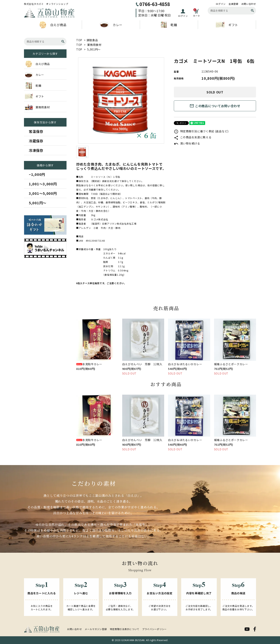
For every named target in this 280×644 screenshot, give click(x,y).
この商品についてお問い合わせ (215, 106)
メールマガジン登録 (96, 629)
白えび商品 (53, 25)
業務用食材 (94, 45)
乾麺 (169, 25)
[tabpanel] (121, 100)
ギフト (227, 25)
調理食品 (92, 40)
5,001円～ (94, 49)
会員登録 (233, 4)
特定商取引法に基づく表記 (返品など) (201, 131)
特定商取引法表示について (125, 629)
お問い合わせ (249, 4)
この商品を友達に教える (193, 137)
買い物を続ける (187, 143)
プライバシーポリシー (154, 629)
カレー (111, 25)
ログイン (221, 4)
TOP (79, 40)
